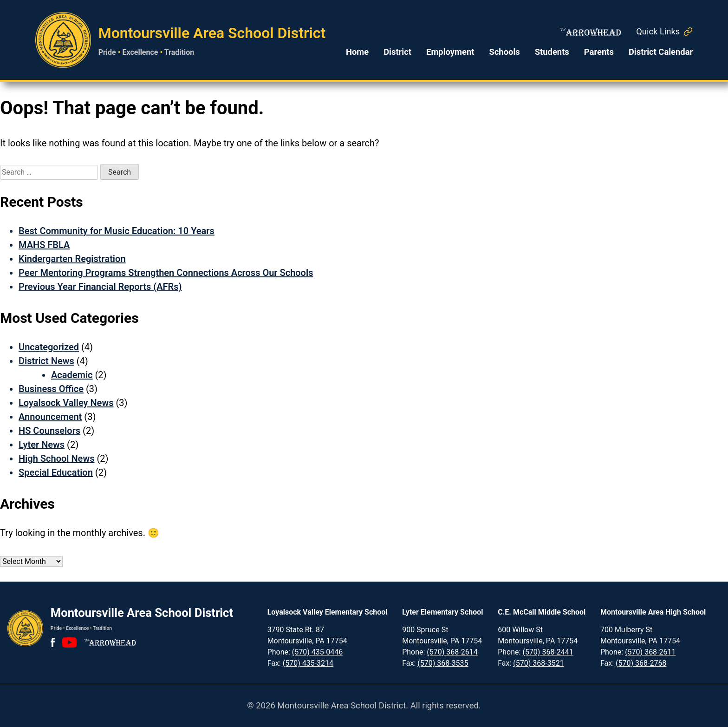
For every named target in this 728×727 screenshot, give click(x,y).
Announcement (50, 417)
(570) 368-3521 (538, 663)
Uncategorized (49, 347)
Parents (599, 52)
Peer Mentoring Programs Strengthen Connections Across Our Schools (166, 273)
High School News (56, 458)
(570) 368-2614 (452, 652)
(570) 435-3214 (308, 663)
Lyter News (42, 445)
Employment (450, 52)
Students (552, 52)
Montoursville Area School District (212, 33)
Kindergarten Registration (72, 259)
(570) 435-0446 (317, 652)
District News (46, 361)
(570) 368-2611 (650, 652)
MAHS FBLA (44, 245)
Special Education (56, 472)
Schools (504, 52)
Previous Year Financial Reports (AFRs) (100, 287)
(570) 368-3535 (443, 663)
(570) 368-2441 (548, 652)
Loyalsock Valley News (66, 403)
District (397, 52)
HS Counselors (49, 431)
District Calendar (661, 52)
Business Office (51, 389)
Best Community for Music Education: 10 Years (117, 231)
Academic (72, 375)
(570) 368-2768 (641, 663)
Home (357, 52)
